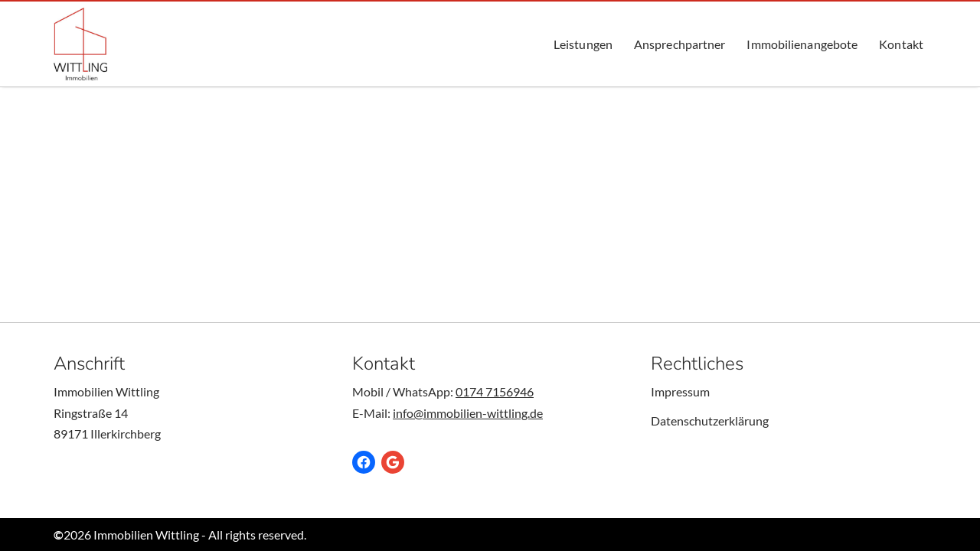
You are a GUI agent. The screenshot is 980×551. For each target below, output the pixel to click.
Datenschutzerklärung (710, 421)
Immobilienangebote (802, 44)
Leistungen (583, 44)
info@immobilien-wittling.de (468, 413)
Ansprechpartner (680, 44)
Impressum (680, 391)
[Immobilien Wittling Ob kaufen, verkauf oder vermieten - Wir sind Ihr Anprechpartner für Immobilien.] (80, 44)
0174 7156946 (495, 391)
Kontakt (901, 44)
